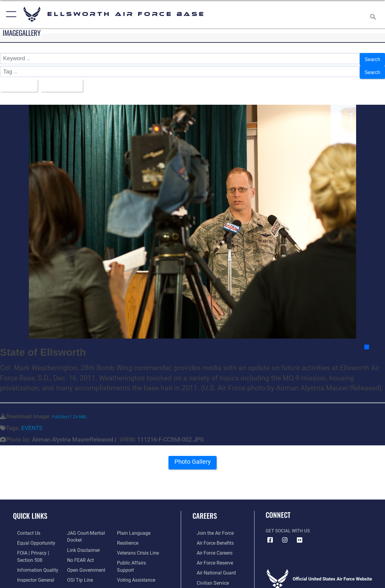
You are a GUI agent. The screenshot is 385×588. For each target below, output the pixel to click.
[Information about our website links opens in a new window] (81, 544)
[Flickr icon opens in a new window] (300, 535)
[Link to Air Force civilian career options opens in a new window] (208, 576)
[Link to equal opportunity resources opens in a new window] (31, 537)
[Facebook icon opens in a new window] (270, 535)
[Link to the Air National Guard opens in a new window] (211, 566)
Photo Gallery (192, 459)
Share (374, 342)
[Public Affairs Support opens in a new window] (140, 557)
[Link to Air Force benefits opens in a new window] (210, 537)
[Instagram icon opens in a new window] (285, 535)
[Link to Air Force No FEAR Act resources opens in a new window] (79, 554)
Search (371, 59)
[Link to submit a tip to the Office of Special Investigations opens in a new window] (78, 573)
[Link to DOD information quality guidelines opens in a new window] (32, 563)
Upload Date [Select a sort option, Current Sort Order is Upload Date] (66, 81)
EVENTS (32, 423)
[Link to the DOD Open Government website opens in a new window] (83, 563)
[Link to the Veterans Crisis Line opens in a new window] (139, 547)
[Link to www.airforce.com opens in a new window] (210, 528)
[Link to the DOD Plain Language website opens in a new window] (133, 528)
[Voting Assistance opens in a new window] (137, 566)
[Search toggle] (374, 14)
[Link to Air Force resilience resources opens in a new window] (129, 537)
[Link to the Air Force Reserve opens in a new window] (210, 557)
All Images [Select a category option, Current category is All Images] (19, 81)
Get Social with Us (288, 526)
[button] (10, 14)
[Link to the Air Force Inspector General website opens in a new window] (31, 573)
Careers (205, 511)
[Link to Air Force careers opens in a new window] (210, 547)
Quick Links (30, 511)
